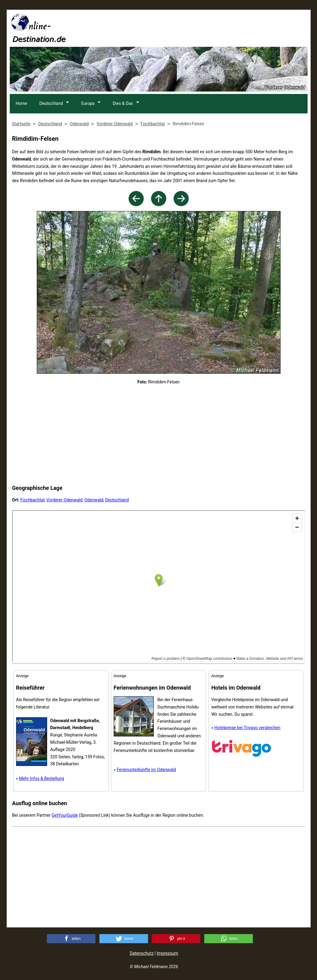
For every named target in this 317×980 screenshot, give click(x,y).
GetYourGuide (65, 815)
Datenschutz (142, 953)
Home (22, 103)
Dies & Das (124, 103)
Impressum (167, 953)
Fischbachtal (33, 500)
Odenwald (94, 500)
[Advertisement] (197, 28)
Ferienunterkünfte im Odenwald (146, 770)
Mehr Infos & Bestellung (42, 778)
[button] (71, 939)
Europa (88, 103)
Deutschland (51, 103)
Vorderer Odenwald (65, 500)
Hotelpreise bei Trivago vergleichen (247, 728)
